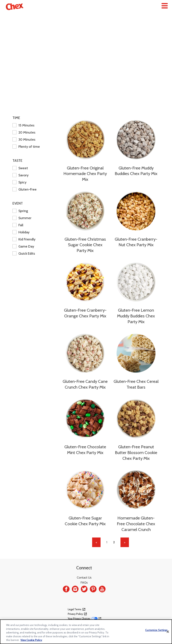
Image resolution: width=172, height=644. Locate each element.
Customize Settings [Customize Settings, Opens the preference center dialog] (156, 630)
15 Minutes (23, 125)
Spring (20, 211)
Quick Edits (24, 253)
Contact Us (84, 578)
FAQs (84, 582)
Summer (22, 218)
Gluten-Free (25, 189)
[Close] (168, 632)
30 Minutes (24, 139)
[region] (86, 632)
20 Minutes (24, 132)
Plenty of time (26, 147)
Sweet (20, 168)
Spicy (19, 182)
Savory (20, 175)
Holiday (21, 232)
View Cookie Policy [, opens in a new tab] (31, 640)
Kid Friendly (24, 239)
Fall (18, 225)
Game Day (23, 246)
